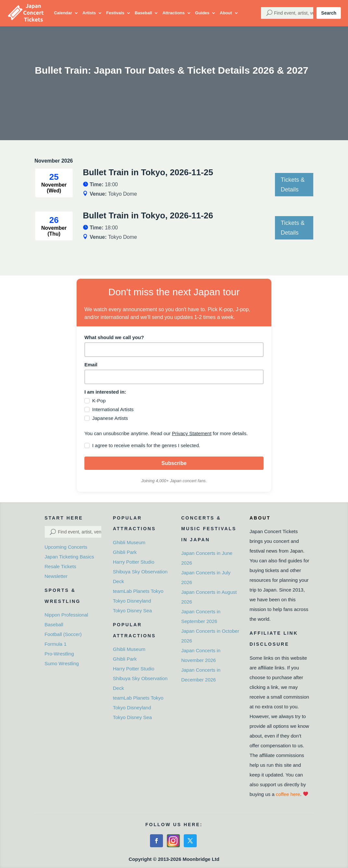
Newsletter (56, 576)
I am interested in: (105, 392)
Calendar (63, 13)
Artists (89, 13)
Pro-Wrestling (59, 654)
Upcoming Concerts (66, 547)
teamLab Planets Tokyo (138, 591)
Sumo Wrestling (62, 663)
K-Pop (99, 401)
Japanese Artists (110, 418)
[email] (174, 377)
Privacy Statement (192, 433)
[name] (174, 350)
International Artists (113, 409)
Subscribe (174, 463)
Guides (202, 13)
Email (91, 365)
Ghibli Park (125, 552)
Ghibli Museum (129, 542)
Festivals (115, 13)
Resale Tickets (60, 566)
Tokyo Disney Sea (132, 611)
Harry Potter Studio (134, 562)
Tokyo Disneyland (132, 601)
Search (329, 13)
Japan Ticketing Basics (69, 557)
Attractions (174, 13)
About (226, 13)
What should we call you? (114, 337)
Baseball (143, 13)
